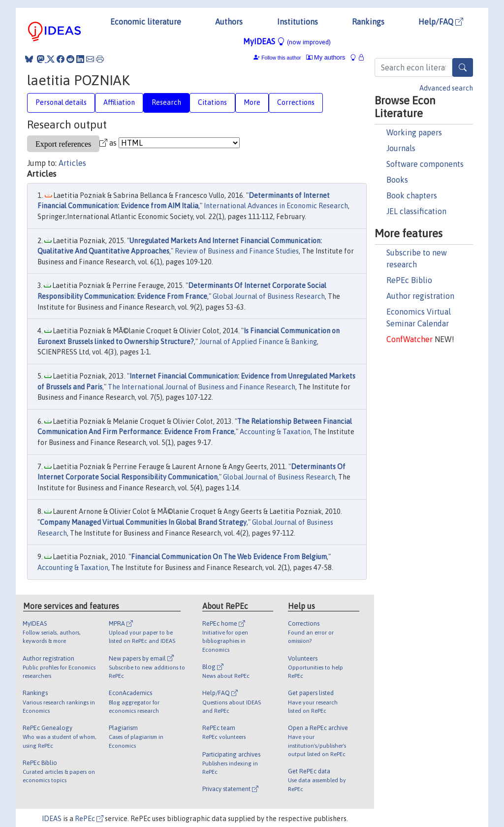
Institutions (298, 22)
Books (397, 180)
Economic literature (146, 22)
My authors (326, 57)
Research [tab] (166, 102)
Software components (425, 164)
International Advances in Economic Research (276, 206)
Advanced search (446, 88)
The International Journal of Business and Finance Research (202, 387)
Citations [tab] (212, 102)
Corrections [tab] (296, 102)
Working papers (414, 132)
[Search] (463, 67)
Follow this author (281, 58)
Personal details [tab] (61, 102)
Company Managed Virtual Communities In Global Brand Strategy (143, 522)
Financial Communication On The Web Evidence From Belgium (229, 557)
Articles (72, 163)
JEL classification (416, 211)
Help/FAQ (441, 22)
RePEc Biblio (409, 280)
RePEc (89, 819)
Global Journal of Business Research (269, 296)
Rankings (368, 22)
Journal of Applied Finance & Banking (258, 342)
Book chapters (412, 195)
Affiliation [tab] (119, 102)
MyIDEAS (287, 41)
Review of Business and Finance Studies (237, 251)
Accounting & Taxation (275, 432)
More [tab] (252, 102)
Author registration (420, 296)
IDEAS (52, 819)
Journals (401, 148)
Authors (229, 22)
